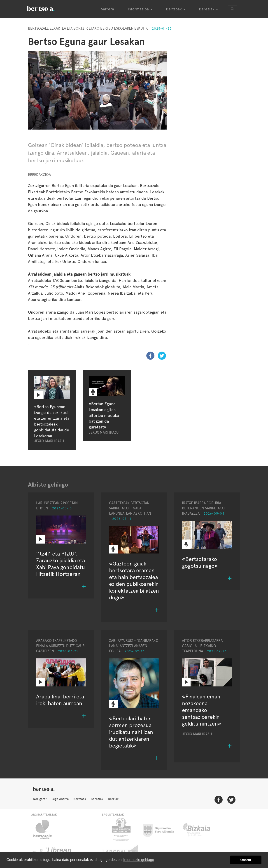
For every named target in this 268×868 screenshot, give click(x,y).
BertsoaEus (47, 8)
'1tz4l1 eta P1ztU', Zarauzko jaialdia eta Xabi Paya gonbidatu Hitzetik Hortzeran (61, 564)
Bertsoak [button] (176, 9)
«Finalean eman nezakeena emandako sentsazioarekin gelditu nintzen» (202, 710)
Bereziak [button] (208, 9)
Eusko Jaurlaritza (121, 829)
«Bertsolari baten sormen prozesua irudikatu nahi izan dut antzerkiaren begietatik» (131, 732)
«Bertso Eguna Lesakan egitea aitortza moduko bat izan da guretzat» (104, 415)
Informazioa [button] (140, 9)
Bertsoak (80, 799)
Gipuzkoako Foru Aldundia (161, 829)
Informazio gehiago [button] (139, 860)
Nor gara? (40, 799)
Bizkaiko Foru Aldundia (202, 829)
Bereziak (97, 799)
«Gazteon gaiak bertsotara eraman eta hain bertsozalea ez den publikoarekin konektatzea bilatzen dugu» (134, 581)
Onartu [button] (246, 860)
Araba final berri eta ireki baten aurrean (60, 700)
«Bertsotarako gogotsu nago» (200, 562)
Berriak (113, 799)
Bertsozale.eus (45, 829)
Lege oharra (60, 799)
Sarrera (107, 9)
